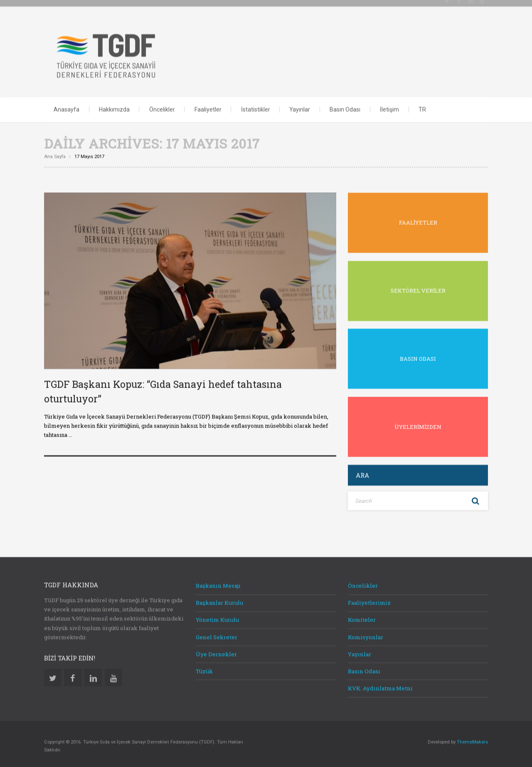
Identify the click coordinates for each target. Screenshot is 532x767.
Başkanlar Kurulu (219, 600)
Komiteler (362, 617)
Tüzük (204, 669)
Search (475, 498)
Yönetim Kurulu (217, 617)
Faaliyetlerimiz (369, 600)
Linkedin (93, 675)
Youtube (113, 675)
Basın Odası (345, 107)
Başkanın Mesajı (218, 583)
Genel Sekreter (217, 635)
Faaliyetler (208, 107)
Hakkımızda (114, 107)
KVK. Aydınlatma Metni (380, 686)
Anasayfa (66, 107)
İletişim (389, 107)
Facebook (73, 675)
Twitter (53, 675)
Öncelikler (162, 107)
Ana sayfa (55, 154)
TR (422, 107)
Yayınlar (300, 107)
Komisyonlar (366, 635)
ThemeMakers (472, 740)
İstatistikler (256, 107)
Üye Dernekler (216, 652)
